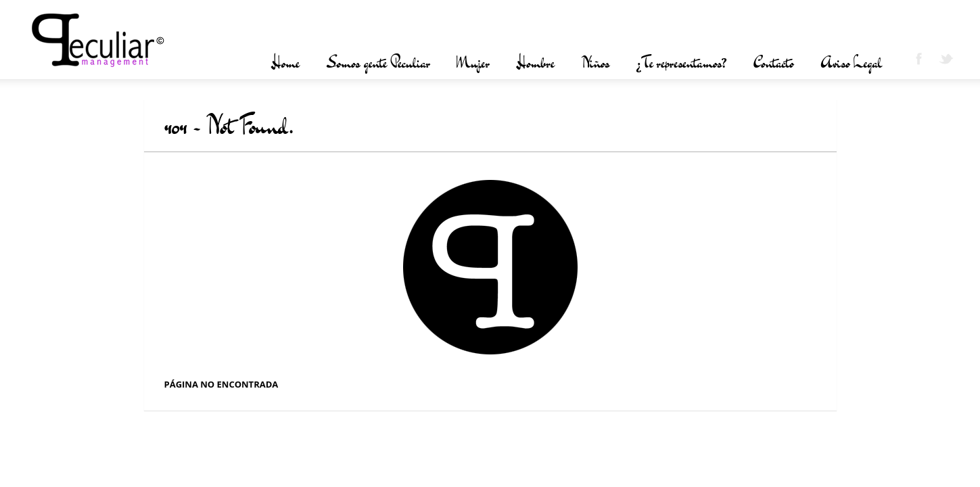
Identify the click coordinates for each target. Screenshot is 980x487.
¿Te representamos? (681, 63)
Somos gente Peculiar (378, 63)
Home (285, 63)
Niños (596, 63)
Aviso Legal (851, 63)
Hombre (535, 63)
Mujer (473, 63)
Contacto (774, 63)
